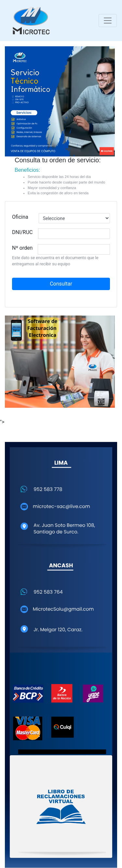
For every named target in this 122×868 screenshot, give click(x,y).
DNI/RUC (22, 232)
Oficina (20, 217)
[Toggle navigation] (108, 21)
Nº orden (22, 248)
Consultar (61, 284)
